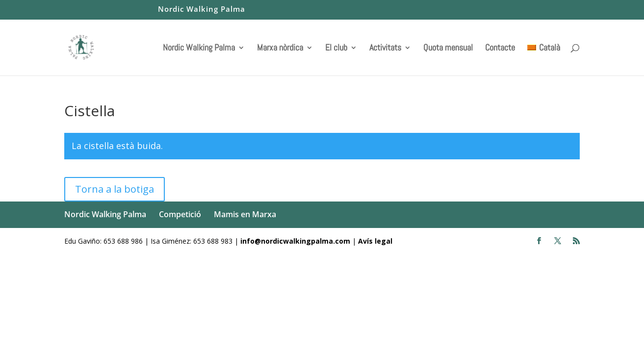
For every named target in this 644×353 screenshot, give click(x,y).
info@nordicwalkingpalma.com (296, 241)
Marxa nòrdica (280, 49)
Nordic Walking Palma (202, 10)
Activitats (385, 49)
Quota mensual (448, 49)
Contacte (500, 49)
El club (336, 49)
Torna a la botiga (115, 189)
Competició (180, 214)
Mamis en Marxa (245, 214)
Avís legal (375, 241)
